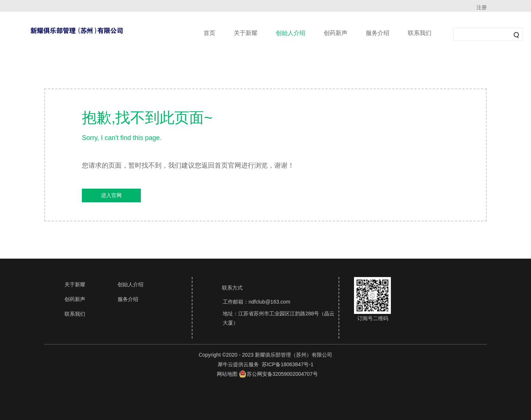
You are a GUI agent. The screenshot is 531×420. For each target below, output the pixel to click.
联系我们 (420, 33)
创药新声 (336, 33)
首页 (209, 33)
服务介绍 (378, 33)
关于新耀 (246, 33)
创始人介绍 (291, 33)
